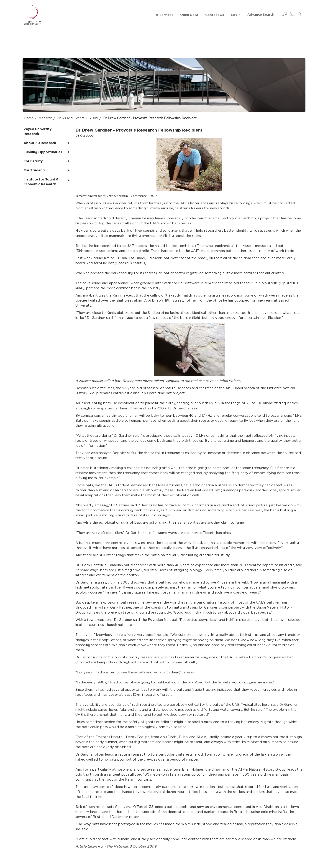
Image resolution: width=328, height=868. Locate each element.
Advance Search (261, 15)
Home (29, 118)
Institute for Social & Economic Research (41, 182)
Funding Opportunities (43, 152)
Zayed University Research (38, 131)
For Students (35, 170)
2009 (94, 118)
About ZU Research (40, 143)
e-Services (165, 15)
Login (236, 15)
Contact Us (215, 15)
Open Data (189, 15)
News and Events (71, 118)
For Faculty (33, 161)
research (45, 118)
